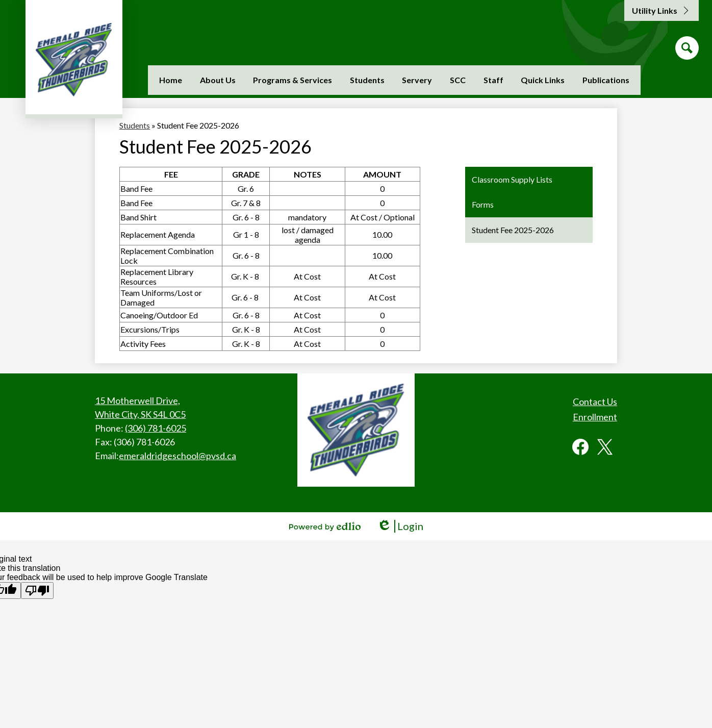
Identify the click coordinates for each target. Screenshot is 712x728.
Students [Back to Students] (135, 125)
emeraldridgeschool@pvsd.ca (177, 456)
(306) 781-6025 (156, 428)
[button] (218, 80)
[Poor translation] (37, 591)
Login (400, 526)
